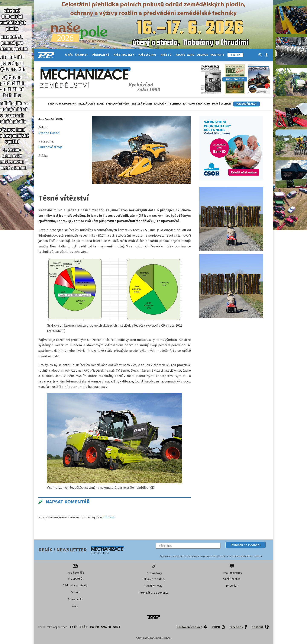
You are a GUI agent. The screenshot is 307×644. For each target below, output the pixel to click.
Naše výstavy (149, 55)
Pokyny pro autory (153, 579)
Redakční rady (153, 586)
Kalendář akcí (246, 104)
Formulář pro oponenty (153, 593)
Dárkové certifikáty (75, 585)
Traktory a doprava (62, 104)
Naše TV (167, 55)
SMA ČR (106, 627)
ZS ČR (84, 627)
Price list (232, 586)
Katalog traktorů (197, 104)
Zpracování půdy (118, 104)
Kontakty (217, 55)
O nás (69, 55)
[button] (246, 545)
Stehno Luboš (49, 133)
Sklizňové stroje (91, 104)
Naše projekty (125, 55)
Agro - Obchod (198, 55)
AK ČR (74, 627)
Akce (75, 606)
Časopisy (83, 55)
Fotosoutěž (75, 599)
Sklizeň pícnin (142, 104)
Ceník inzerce (232, 579)
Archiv (180, 55)
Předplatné (102, 55)
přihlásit (109, 517)
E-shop (75, 592)
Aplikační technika (168, 104)
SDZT (117, 627)
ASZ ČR (94, 627)
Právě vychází (222, 104)
